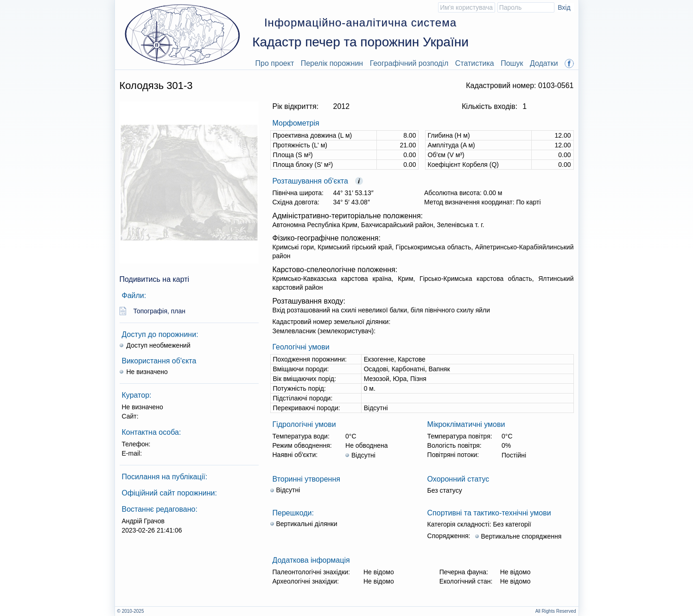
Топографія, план (160, 311)
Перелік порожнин (332, 63)
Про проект (275, 63)
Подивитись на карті (155, 279)
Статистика (475, 63)
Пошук (512, 63)
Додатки (544, 63)
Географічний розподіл (409, 63)
